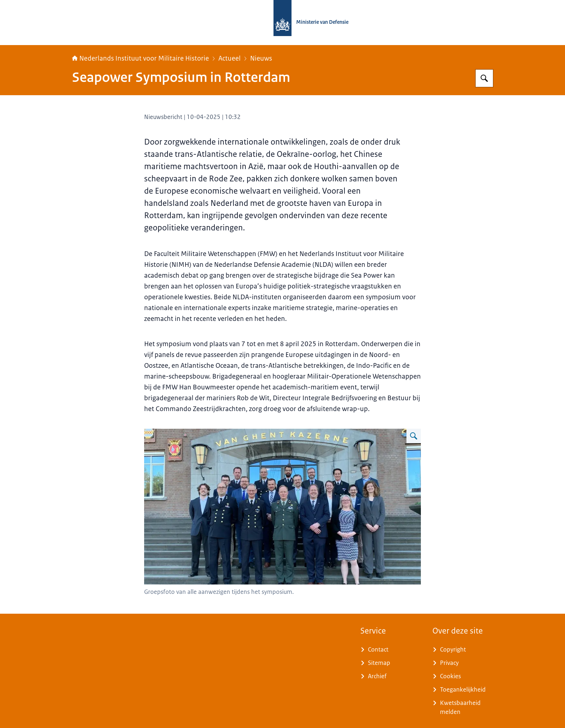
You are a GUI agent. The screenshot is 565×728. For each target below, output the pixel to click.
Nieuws (261, 58)
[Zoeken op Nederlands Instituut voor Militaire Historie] (484, 78)
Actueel (230, 58)
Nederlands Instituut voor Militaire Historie (141, 58)
